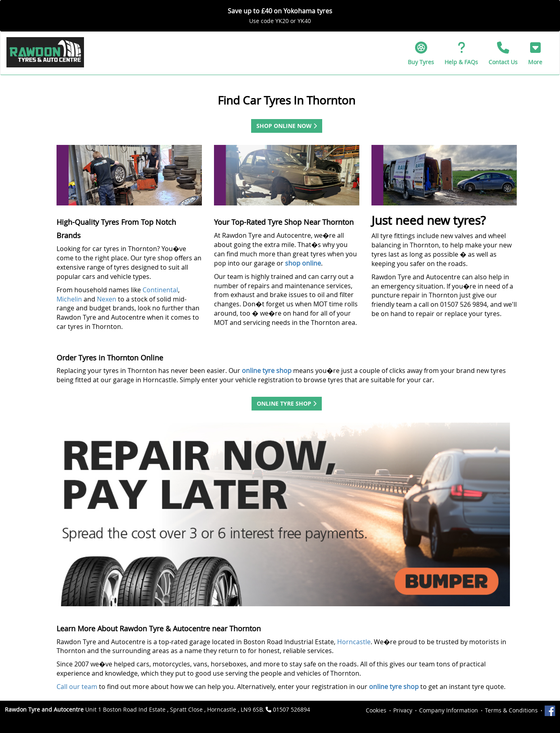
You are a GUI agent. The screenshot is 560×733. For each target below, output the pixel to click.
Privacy (403, 710)
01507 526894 (292, 709)
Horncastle (354, 642)
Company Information (449, 710)
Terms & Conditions (511, 710)
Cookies (376, 710)
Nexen (107, 299)
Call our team (77, 687)
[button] (535, 53)
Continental (160, 290)
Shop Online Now (287, 126)
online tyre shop (394, 687)
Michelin (70, 299)
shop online (303, 263)
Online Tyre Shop (287, 403)
